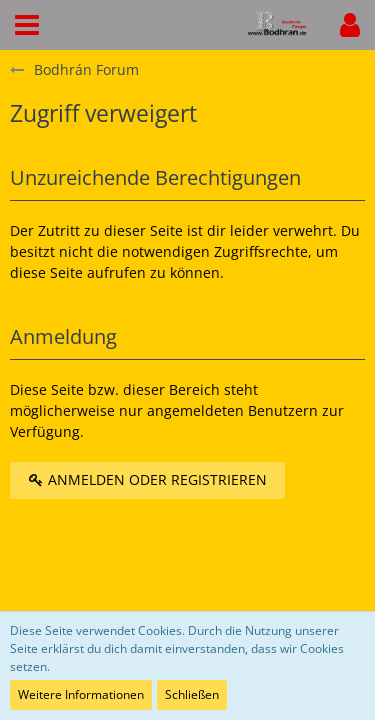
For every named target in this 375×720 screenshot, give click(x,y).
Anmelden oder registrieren (147, 479)
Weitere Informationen (81, 694)
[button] (27, 25)
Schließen (192, 694)
